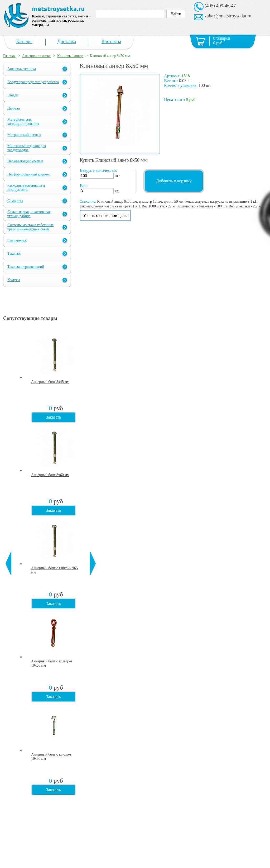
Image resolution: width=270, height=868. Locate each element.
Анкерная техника (36, 56)
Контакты (111, 41)
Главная (9, 56)
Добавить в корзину (174, 181)
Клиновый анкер (70, 56)
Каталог (24, 41)
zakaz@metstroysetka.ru (228, 16)
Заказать (53, 417)
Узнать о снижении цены (105, 215)
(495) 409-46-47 (220, 6)
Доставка (67, 41)
